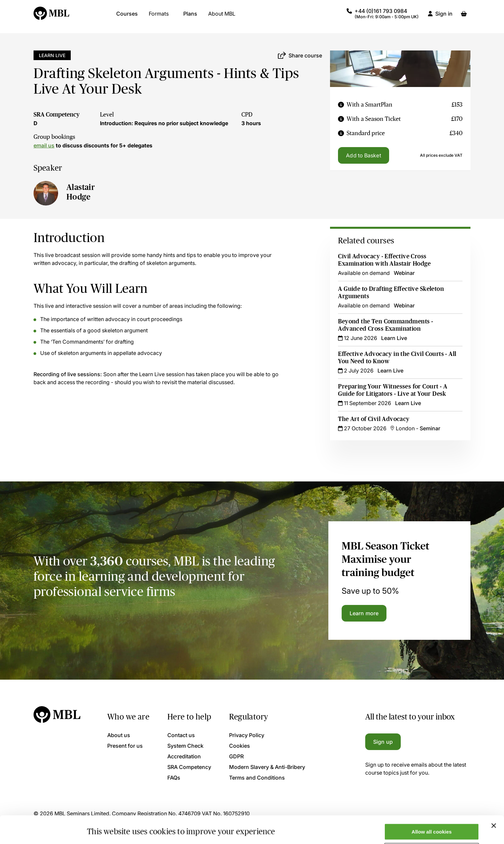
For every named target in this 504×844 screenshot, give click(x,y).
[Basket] (464, 17)
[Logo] (52, 17)
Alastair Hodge (81, 192)
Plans (190, 17)
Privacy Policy (247, 735)
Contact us (181, 735)
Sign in (444, 17)
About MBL (222, 17)
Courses (127, 17)
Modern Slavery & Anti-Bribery (267, 767)
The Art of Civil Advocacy (374, 419)
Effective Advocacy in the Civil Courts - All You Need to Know (397, 358)
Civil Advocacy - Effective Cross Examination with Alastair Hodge (384, 260)
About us (119, 735)
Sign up (383, 742)
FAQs (174, 778)
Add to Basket (363, 155)
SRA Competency (57, 115)
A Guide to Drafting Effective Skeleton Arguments (391, 293)
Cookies (240, 746)
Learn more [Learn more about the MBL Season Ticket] (364, 613)
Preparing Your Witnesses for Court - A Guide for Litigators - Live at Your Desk (393, 390)
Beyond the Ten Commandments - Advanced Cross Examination (385, 325)
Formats (159, 17)
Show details (102, 828)
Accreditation (184, 756)
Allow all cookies (432, 808)
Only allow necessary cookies (432, 828)
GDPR (236, 756)
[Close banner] (494, 802)
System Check (185, 746)
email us (44, 145)
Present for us (125, 746)
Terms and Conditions (257, 778)
